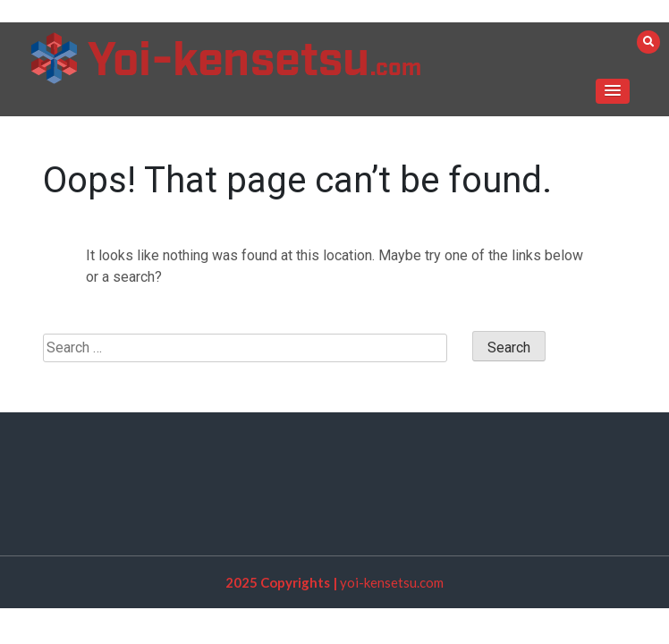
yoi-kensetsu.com (392, 582)
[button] (613, 91)
